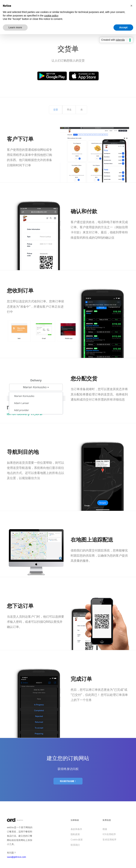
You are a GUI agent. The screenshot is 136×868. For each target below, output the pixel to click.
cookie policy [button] (51, 16)
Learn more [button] (15, 27)
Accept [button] (123, 27)
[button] (131, 6)
